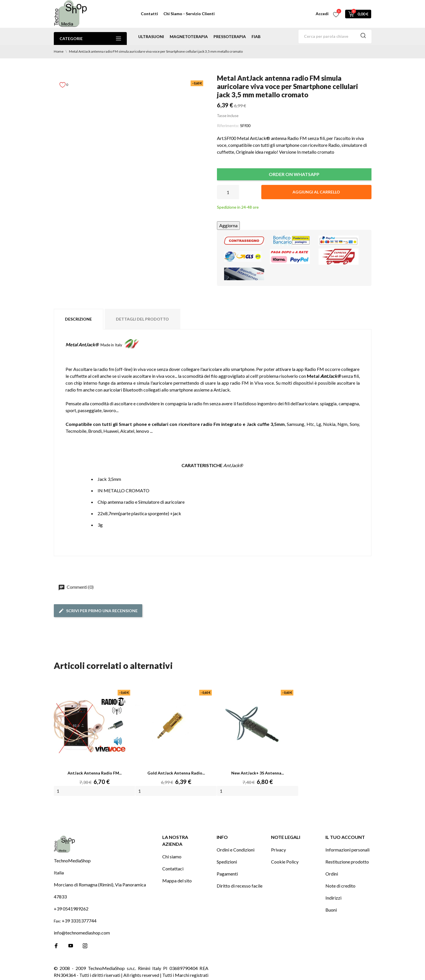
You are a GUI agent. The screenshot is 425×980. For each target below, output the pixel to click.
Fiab (256, 36)
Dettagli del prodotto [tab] (142, 319)
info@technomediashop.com (82, 933)
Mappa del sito (177, 881)
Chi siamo (172, 856)
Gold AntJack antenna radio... (176, 773)
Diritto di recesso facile (240, 886)
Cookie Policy (285, 862)
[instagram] (85, 946)
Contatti (149, 14)
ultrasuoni (151, 36)
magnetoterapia (189, 36)
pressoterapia (230, 36)
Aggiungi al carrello (316, 192)
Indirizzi (333, 898)
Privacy (278, 850)
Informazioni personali (347, 850)
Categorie (90, 38)
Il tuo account (345, 837)
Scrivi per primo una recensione (98, 611)
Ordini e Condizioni (236, 850)
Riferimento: (228, 126)
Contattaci (173, 869)
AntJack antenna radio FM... (95, 773)
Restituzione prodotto (347, 862)
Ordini (332, 874)
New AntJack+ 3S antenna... (258, 773)
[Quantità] (228, 192)
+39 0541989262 (71, 909)
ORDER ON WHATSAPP (294, 174)
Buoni (331, 910)
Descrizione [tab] (78, 319)
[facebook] (56, 946)
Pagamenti (227, 874)
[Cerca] (335, 36)
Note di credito (340, 886)
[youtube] (71, 946)
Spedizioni (227, 862)
